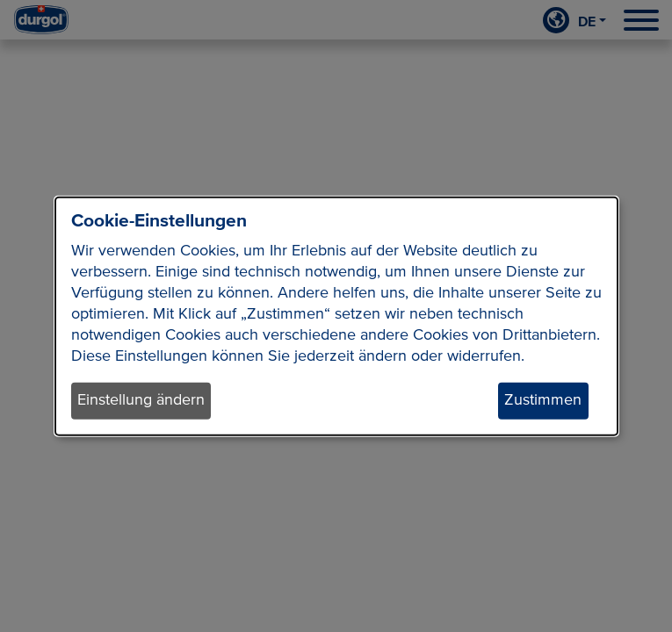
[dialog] (336, 316)
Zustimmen (543, 400)
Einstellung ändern (141, 400)
